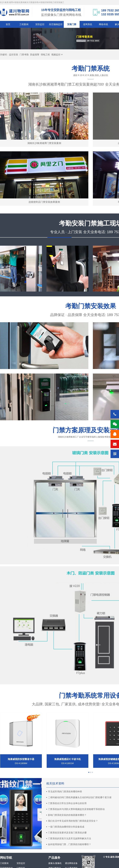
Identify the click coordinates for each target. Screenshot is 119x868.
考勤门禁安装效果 (91, 306)
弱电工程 (45, 55)
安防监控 (40, 24)
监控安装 (14, 55)
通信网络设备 (71, 863)
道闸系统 (88, 24)
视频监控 (56, 55)
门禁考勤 (24, 55)
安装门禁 (72, 24)
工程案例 (24, 24)
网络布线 (103, 24)
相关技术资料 (55, 783)
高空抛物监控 (56, 24)
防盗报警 (35, 55)
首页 (8, 24)
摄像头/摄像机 (55, 863)
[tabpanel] (68, 740)
